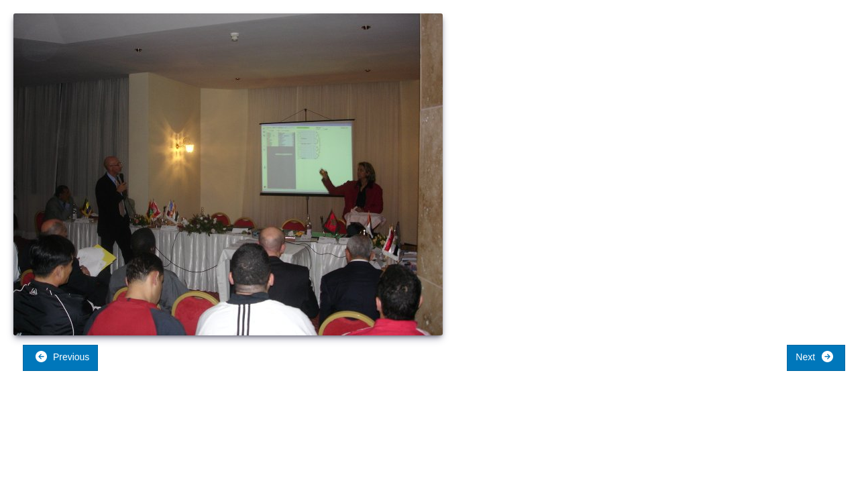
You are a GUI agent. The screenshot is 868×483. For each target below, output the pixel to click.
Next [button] (815, 357)
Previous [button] (62, 357)
